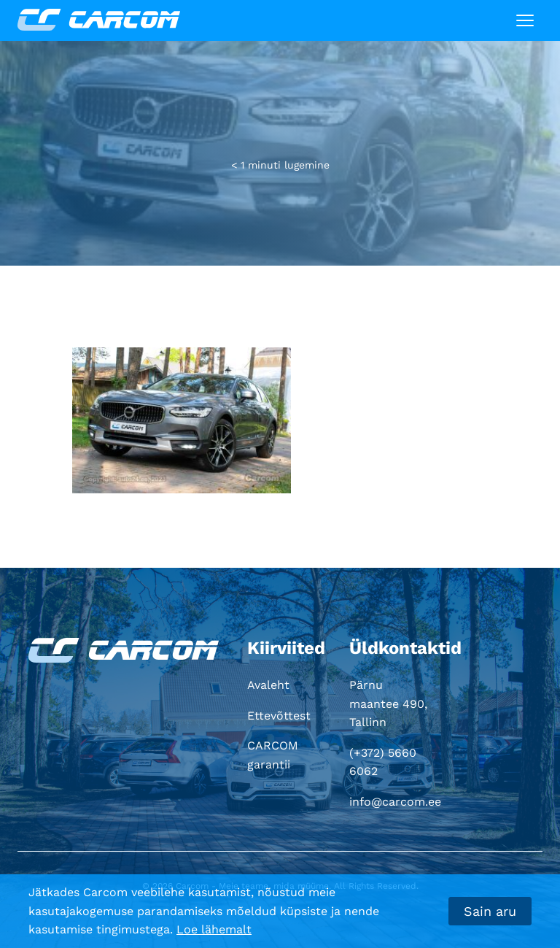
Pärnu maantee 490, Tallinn (388, 704)
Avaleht (268, 685)
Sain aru (490, 911)
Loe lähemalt (214, 929)
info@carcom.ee (395, 802)
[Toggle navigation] (525, 20)
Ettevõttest (279, 716)
